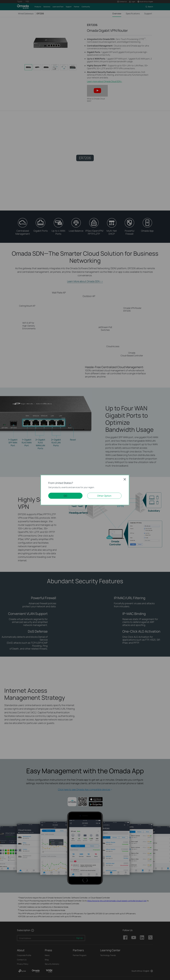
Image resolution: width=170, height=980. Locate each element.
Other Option (104, 496)
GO (65, 496)
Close (125, 479)
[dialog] (85, 490)
